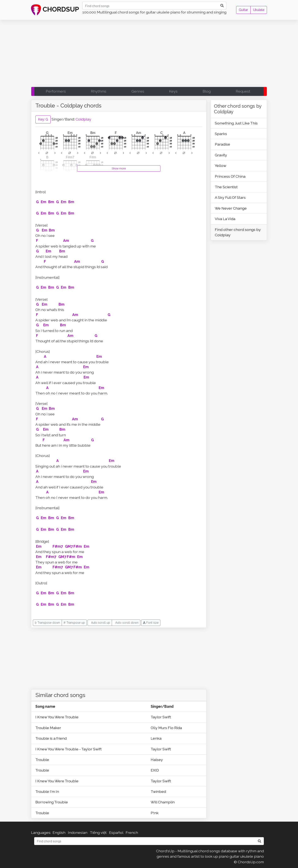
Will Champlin (163, 802)
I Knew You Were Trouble (57, 717)
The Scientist (226, 187)
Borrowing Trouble (52, 802)
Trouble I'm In (47, 791)
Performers (56, 91)
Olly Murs (159, 728)
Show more (119, 168)
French (132, 832)
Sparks (221, 134)
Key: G (43, 119)
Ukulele (259, 10)
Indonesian (78, 832)
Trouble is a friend (51, 738)
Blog (207, 91)
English (59, 832)
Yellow (220, 166)
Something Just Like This (236, 123)
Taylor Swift (161, 717)
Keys (173, 91)
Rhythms (99, 91)
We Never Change (231, 208)
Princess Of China (230, 176)
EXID (155, 770)
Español (116, 832)
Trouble (42, 760)
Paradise (222, 144)
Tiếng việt (98, 832)
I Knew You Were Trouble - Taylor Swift (68, 749)
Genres (138, 91)
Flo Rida (175, 728)
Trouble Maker (48, 728)
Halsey (157, 760)
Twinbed (158, 791)
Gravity (221, 155)
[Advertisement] (149, 54)
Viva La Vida (225, 219)
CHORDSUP (55, 10)
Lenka (156, 738)
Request (243, 91)
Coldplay (83, 119)
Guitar (243, 10)
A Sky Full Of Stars (230, 197)
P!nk (155, 813)
